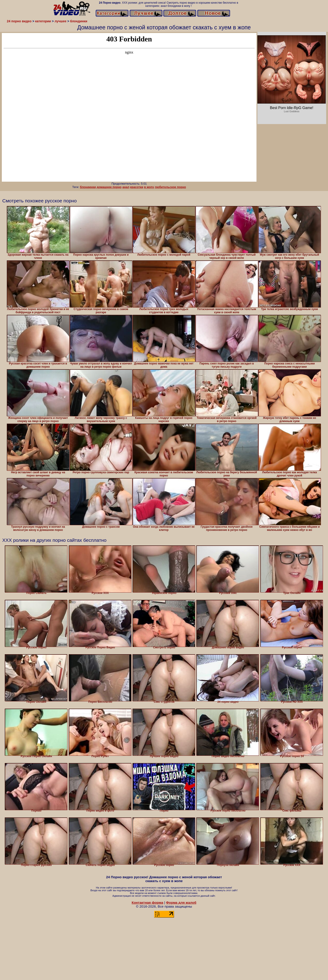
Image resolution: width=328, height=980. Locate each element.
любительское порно (170, 187)
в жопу (149, 187)
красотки (137, 187)
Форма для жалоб (181, 902)
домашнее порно (109, 187)
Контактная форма (147, 902)
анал (126, 187)
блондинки (88, 187)
